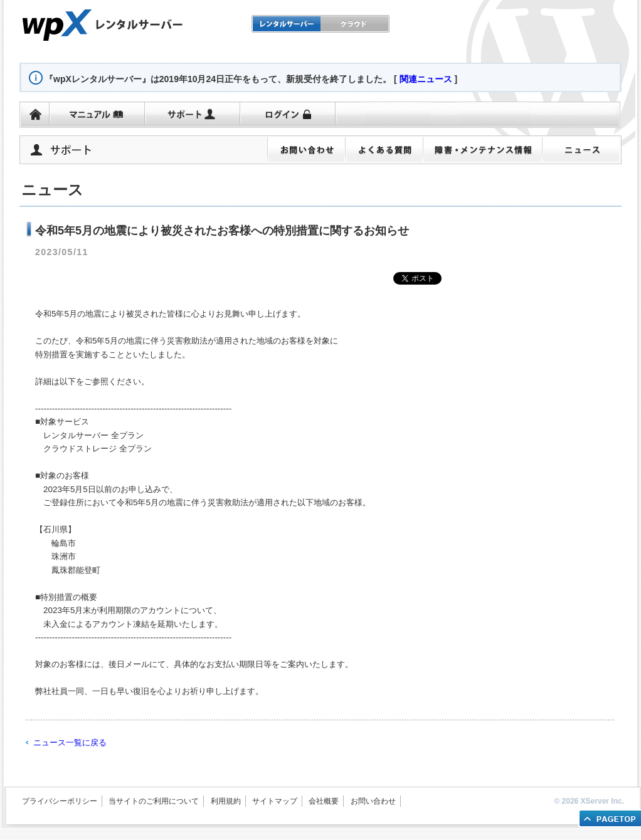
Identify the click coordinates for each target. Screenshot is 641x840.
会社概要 (324, 801)
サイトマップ (275, 801)
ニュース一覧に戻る (70, 743)
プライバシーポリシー (60, 801)
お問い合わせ (373, 801)
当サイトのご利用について (154, 801)
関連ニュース (426, 79)
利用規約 (226, 801)
